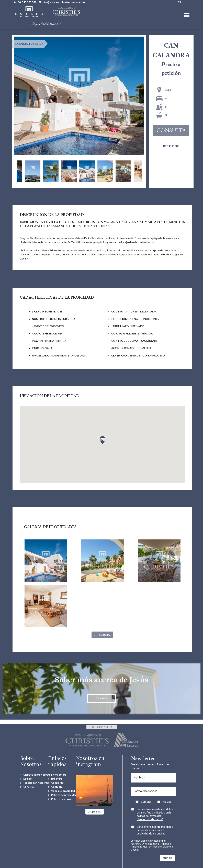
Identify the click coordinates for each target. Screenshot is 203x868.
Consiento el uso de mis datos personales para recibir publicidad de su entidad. (155, 830)
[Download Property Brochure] (55, 779)
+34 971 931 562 (26, 2)
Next (142, 96)
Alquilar (167, 802)
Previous (17, 96)
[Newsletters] (57, 775)
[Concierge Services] (56, 783)
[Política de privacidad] (62, 795)
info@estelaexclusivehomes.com (63, 2)
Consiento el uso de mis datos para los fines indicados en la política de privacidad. (155, 814)
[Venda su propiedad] (61, 791)
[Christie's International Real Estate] (27, 787)
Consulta (171, 130)
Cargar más (102, 635)
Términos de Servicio (159, 847)
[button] (95, 812)
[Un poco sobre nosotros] (36, 775)
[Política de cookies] (61, 799)
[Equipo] (26, 779)
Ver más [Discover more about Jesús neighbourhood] (101, 698)
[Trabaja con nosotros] (34, 783)
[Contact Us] (55, 787)
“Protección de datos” (150, 819)
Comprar (146, 802)
